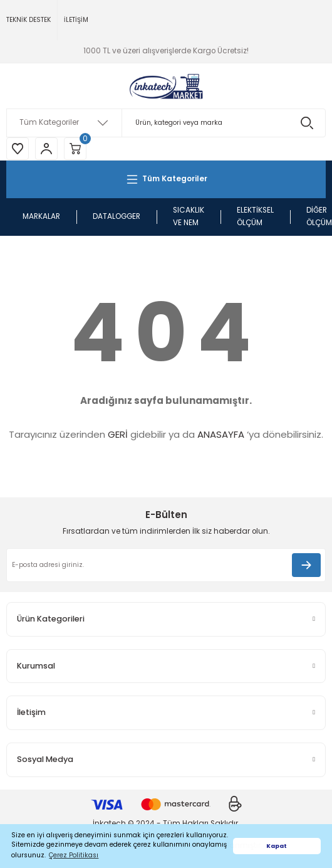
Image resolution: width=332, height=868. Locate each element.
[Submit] (306, 565)
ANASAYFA (221, 434)
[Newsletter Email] (166, 565)
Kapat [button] (277, 846)
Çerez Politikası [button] (74, 855)
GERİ (118, 434)
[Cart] (75, 149)
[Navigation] (166, 179)
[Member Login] (46, 149)
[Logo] (166, 86)
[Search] (166, 123)
